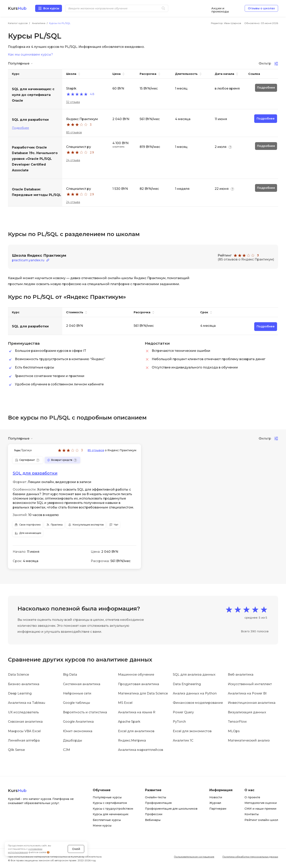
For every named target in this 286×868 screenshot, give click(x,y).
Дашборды (73, 740)
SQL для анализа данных (194, 675)
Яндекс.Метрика (132, 740)
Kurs (17, 8)
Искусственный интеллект (250, 684)
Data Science (18, 675)
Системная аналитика (82, 684)
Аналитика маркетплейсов (141, 750)
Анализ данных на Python (195, 693)
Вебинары (153, 820)
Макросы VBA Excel (24, 731)
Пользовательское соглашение (194, 857)
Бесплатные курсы (107, 820)
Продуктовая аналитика (139, 684)
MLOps (234, 731)
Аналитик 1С (183, 740)
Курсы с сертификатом (110, 803)
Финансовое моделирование (198, 703)
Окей (76, 849)
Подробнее (20, 128)
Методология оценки (261, 803)
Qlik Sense (16, 750)
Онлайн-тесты (156, 797)
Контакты (252, 814)
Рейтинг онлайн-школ (261, 820)
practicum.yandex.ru (28, 260)
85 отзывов (74, 132)
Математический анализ (249, 740)
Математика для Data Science (143, 693)
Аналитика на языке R (137, 712)
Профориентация (158, 803)
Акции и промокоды (220, 8)
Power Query (183, 712)
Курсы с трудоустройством (113, 809)
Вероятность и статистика (85, 712)
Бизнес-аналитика (24, 684)
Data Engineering (187, 684)
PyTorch (179, 722)
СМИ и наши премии (260, 809)
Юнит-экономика (78, 731)
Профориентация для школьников (171, 809)
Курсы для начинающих (111, 814)
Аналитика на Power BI (247, 693)
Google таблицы (77, 703)
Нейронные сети (77, 693)
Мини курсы (102, 826)
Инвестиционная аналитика (252, 703)
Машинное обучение (136, 675)
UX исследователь (23, 712)
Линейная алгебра (24, 740)
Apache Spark (129, 722)
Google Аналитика (78, 722)
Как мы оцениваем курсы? (30, 55)
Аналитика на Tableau (27, 703)
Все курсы (51, 8)
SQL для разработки (35, 473)
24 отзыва (73, 160)
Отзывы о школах (261, 8)
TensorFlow (237, 722)
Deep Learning (20, 693)
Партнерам (218, 809)
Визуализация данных (247, 712)
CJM (67, 750)
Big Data (70, 675)
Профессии (154, 814)
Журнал (215, 803)
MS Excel (125, 703)
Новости (216, 797)
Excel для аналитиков (136, 731)
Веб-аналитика (241, 675)
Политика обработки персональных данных (250, 857)
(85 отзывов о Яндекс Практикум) (246, 259)
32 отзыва (73, 102)
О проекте (252, 797)
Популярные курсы (107, 797)
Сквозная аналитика (25, 722)
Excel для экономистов (192, 731)
